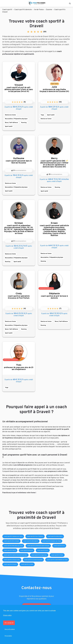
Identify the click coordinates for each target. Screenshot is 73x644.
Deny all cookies (10, 629)
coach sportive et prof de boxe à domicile (54, 296)
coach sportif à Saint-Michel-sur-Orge (57, 560)
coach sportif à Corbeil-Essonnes (33, 560)
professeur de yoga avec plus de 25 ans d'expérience (19, 367)
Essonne (49, 10)
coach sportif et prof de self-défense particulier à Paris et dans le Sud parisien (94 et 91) (19, 88)
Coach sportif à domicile (23, 10)
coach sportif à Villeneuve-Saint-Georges (38, 546)
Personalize (8, 636)
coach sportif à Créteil (27, 564)
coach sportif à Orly (59, 546)
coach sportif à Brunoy (27, 550)
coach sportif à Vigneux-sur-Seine (13, 536)
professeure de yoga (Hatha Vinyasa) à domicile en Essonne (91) (54, 89)
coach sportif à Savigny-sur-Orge (52, 541)
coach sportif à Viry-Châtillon (35, 536)
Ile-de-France (39, 10)
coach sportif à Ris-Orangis (11, 541)
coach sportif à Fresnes (10, 564)
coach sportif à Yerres (10, 550)
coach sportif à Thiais (57, 555)
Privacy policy (7, 615)
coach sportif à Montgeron (31, 541)
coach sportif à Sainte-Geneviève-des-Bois (15, 555)
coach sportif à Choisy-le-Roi (12, 560)
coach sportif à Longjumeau (39, 555)
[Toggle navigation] (3, 3)
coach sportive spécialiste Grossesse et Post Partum (19, 296)
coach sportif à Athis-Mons (55, 536)
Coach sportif (7, 10)
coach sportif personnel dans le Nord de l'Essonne (19, 161)
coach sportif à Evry (43, 550)
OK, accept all (9, 623)
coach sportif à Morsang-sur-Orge (13, 546)
